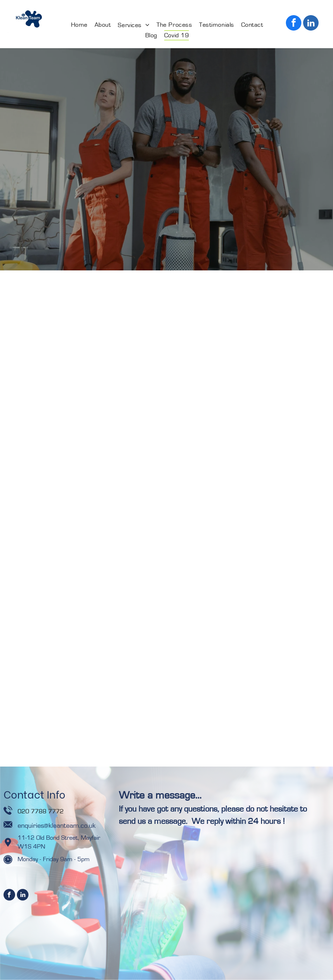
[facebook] (294, 24)
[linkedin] (311, 24)
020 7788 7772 (41, 812)
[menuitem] (79, 25)
